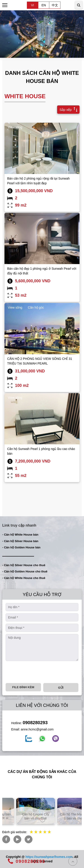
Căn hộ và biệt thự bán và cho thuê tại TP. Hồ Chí (22, 816)
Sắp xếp (67, 109)
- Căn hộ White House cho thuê (24, 578)
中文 (55, 5)
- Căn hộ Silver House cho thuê (24, 565)
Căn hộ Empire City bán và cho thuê (62, 816)
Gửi (61, 688)
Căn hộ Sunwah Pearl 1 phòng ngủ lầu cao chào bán (41, 451)
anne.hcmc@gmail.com (37, 729)
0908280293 (35, 723)
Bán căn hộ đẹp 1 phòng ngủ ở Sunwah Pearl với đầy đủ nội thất (42, 271)
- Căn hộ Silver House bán (20, 541)
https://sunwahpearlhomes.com (49, 857)
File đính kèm (23, 687)
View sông (15, 127)
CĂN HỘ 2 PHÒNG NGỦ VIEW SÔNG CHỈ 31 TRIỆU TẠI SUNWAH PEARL (40, 361)
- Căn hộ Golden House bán (21, 547)
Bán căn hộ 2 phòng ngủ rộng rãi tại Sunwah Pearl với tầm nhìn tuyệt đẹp (38, 181)
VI (32, 5)
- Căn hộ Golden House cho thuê (25, 571)
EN (44, 5)
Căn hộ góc (36, 307)
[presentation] (40, 672)
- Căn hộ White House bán (20, 535)
